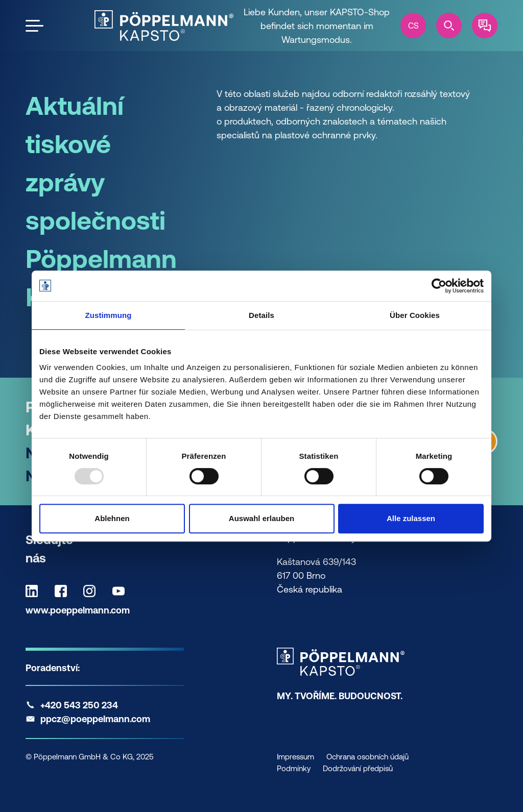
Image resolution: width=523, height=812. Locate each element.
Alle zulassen (411, 518)
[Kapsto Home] (164, 26)
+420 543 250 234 (79, 705)
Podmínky (294, 768)
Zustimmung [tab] (109, 315)
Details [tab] (261, 315)
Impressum (295, 757)
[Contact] (485, 26)
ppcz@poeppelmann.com (95, 719)
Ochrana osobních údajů (367, 757)
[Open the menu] (34, 26)
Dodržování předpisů (358, 768)
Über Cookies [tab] (415, 315)
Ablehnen (112, 518)
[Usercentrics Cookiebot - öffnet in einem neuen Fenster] (439, 286)
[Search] (449, 26)
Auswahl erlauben (261, 518)
